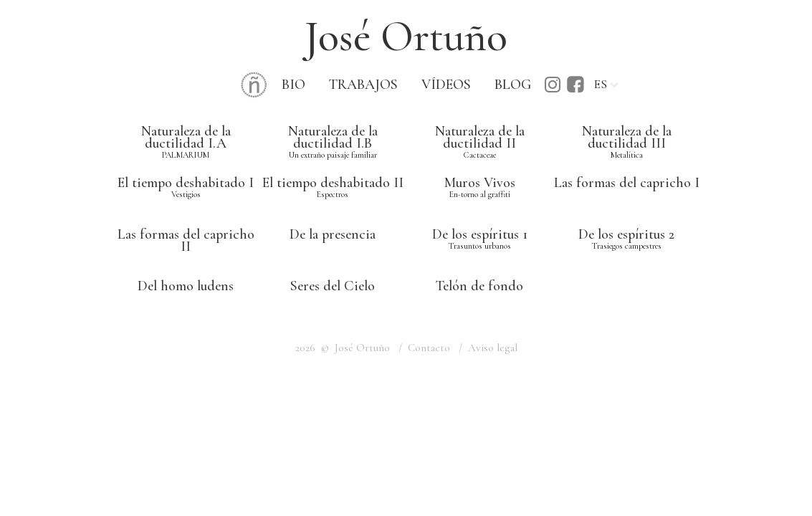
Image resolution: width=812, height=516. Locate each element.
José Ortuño (406, 37)
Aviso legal (493, 348)
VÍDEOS (446, 85)
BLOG (513, 85)
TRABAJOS (363, 85)
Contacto (429, 348)
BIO (293, 85)
